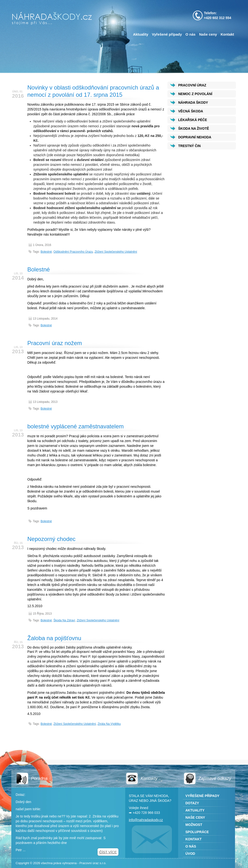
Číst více (108, 852)
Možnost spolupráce (197, 828)
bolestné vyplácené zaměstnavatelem (76, 426)
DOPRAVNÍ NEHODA (195, 137)
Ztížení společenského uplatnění (116, 252)
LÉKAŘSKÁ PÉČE (193, 120)
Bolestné (46, 252)
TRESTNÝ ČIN (189, 146)
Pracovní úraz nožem (55, 343)
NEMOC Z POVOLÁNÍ (195, 94)
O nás (190, 34)
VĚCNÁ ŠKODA (191, 111)
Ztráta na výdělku (109, 724)
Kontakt (227, 34)
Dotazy (192, 803)
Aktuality (140, 34)
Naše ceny (208, 34)
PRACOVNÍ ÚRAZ (192, 85)
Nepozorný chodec (52, 539)
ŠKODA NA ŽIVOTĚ (194, 129)
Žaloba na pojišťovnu (54, 638)
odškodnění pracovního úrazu (73, 252)
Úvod (190, 854)
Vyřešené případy (167, 34)
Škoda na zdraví (64, 620)
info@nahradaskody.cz (146, 820)
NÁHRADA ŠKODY (193, 103)
